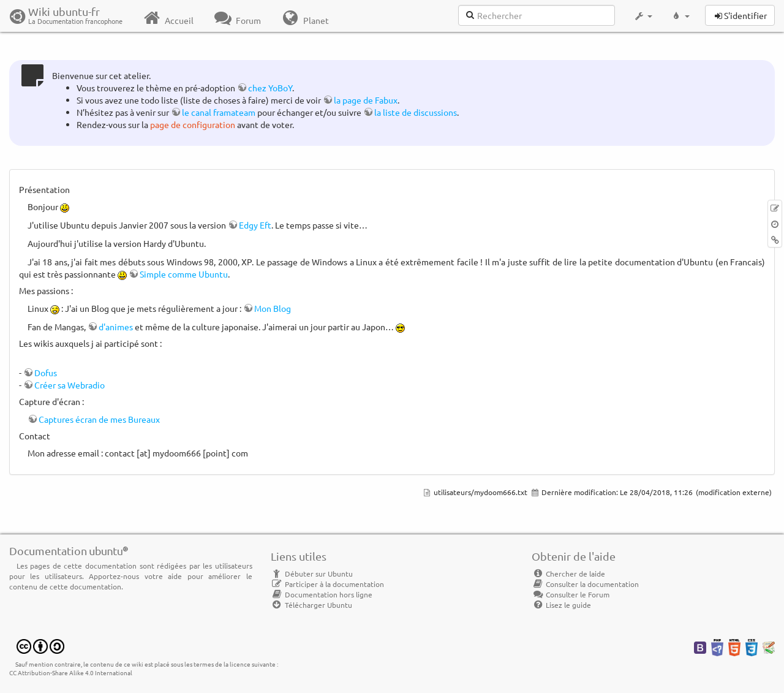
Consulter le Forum (571, 594)
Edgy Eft (255, 225)
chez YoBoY (270, 88)
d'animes (116, 327)
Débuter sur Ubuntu (312, 574)
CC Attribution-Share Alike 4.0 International (71, 672)
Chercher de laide (568, 574)
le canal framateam (219, 112)
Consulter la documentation (585, 584)
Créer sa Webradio (70, 385)
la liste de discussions (416, 112)
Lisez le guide (561, 605)
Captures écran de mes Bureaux (99, 419)
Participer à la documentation (327, 584)
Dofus (46, 373)
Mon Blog (273, 308)
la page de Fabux (366, 100)
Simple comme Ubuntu (184, 274)
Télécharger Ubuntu (311, 605)
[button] (643, 16)
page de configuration (193, 124)
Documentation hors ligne (322, 594)
